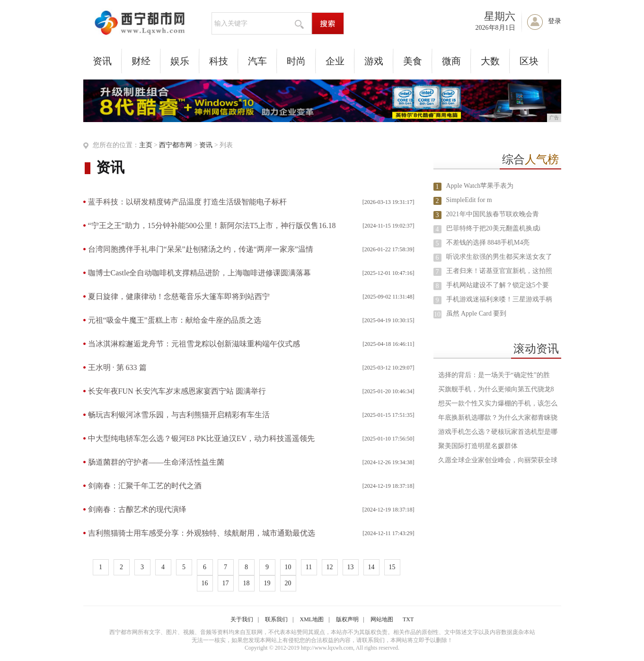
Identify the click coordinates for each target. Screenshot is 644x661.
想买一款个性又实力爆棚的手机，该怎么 (498, 403)
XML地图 (312, 619)
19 (267, 583)
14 (371, 567)
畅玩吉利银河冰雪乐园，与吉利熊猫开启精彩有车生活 (179, 415)
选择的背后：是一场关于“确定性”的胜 (494, 375)
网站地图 (382, 619)
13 (351, 567)
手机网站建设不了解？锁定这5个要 (498, 285)
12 (330, 567)
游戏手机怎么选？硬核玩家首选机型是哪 (498, 432)
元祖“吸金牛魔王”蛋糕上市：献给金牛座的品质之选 (175, 320)
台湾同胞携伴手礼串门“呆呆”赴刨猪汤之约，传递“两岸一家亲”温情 (201, 249)
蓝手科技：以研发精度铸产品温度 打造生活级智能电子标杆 (187, 202)
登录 (555, 21)
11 (309, 567)
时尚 (296, 61)
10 (288, 567)
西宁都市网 (176, 145)
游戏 (374, 61)
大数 (490, 61)
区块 (529, 61)
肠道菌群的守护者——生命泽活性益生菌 (156, 462)
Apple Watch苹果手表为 (480, 186)
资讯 (102, 61)
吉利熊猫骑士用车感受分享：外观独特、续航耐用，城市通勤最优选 (202, 533)
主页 (146, 145)
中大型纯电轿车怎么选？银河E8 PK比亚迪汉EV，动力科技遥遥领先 (202, 438)
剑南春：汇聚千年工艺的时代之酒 (145, 486)
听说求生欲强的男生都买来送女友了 (499, 257)
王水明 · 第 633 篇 (117, 367)
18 (247, 583)
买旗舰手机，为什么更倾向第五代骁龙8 (496, 389)
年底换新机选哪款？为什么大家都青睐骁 (498, 418)
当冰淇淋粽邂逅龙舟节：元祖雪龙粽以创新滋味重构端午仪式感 (194, 344)
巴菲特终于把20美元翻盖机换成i (494, 228)
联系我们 (276, 619)
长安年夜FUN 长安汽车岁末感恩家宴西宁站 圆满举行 (177, 391)
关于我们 (242, 619)
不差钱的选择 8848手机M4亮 (488, 242)
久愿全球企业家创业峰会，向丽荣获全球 (498, 460)
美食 (413, 61)
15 (392, 567)
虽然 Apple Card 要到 (476, 313)
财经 (141, 61)
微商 (451, 61)
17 (226, 583)
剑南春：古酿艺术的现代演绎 (137, 509)
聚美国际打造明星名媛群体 (478, 446)
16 (205, 583)
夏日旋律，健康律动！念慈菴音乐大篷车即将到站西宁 (179, 296)
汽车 (257, 61)
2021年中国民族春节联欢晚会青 (493, 214)
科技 (219, 61)
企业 (335, 61)
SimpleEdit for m (469, 200)
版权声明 (347, 619)
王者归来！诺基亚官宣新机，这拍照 (499, 271)
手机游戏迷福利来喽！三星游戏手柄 (499, 299)
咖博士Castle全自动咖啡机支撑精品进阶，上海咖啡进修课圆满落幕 (200, 273)
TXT (408, 619)
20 (288, 583)
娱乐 (180, 61)
